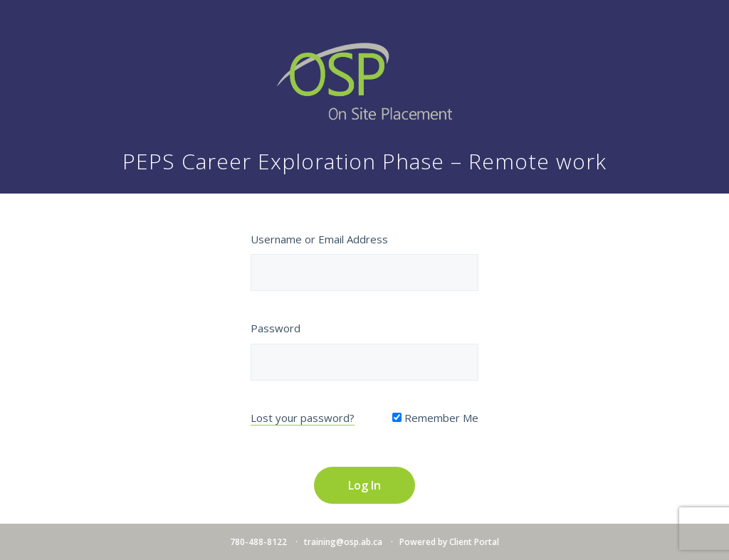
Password (276, 328)
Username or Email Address (319, 239)
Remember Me (435, 418)
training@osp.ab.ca (343, 542)
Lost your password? (303, 418)
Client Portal (474, 542)
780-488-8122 (258, 542)
